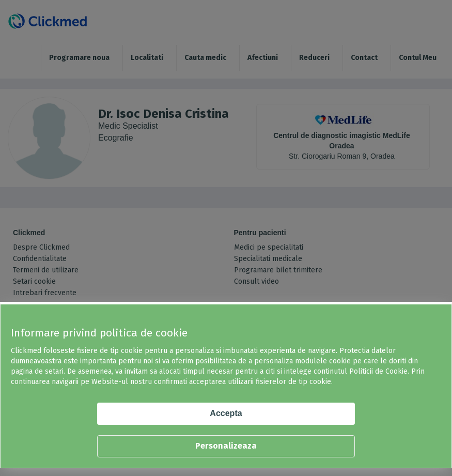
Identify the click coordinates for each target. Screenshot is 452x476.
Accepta (226, 413)
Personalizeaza (226, 446)
